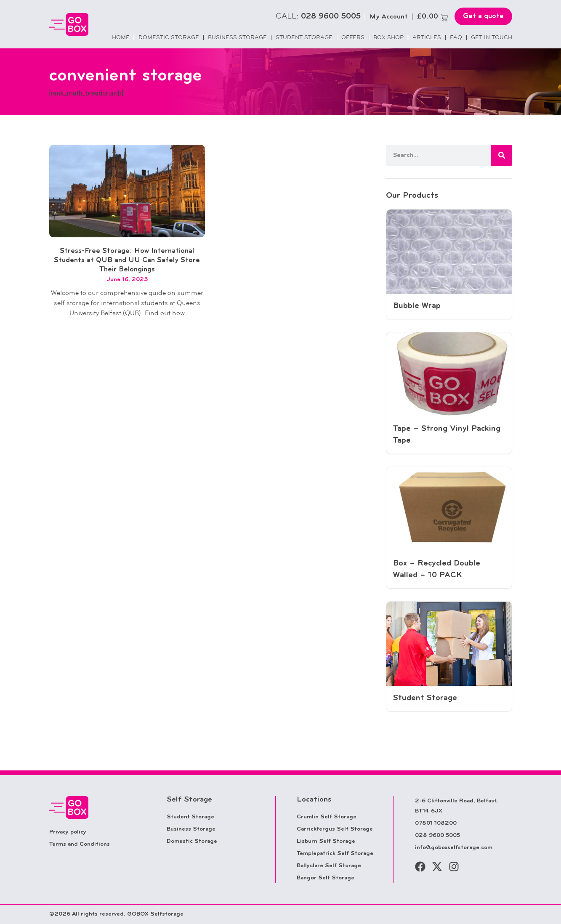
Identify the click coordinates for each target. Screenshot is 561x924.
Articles (427, 37)
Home (121, 37)
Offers (353, 37)
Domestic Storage (169, 37)
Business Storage (237, 37)
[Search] (502, 155)
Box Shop (388, 37)
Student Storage (304, 37)
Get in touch (492, 37)
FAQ (456, 37)
